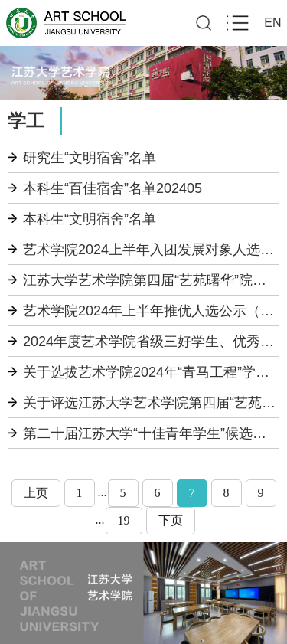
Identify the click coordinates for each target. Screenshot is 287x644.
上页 (36, 493)
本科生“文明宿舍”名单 (90, 219)
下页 (171, 520)
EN (272, 23)
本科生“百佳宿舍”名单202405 (113, 188)
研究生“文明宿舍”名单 (90, 158)
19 (124, 520)
